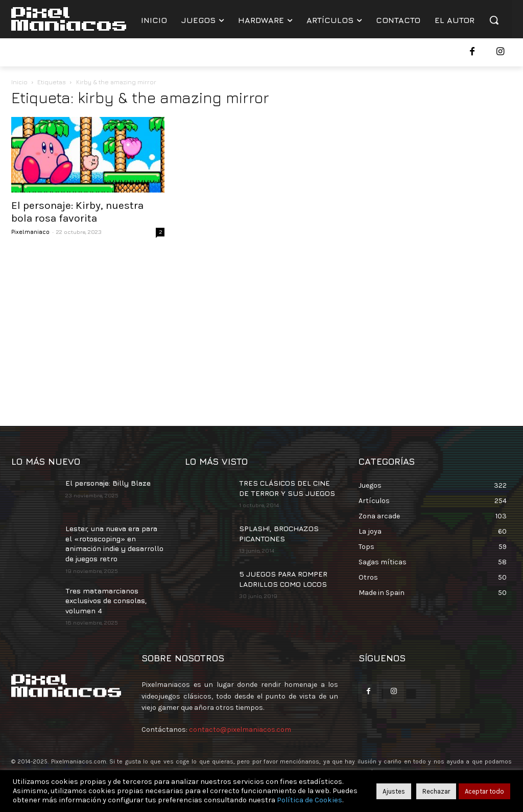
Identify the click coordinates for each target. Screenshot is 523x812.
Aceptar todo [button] (484, 791)
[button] (494, 20)
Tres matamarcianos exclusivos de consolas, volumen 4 (106, 601)
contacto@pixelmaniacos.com (240, 730)
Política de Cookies (310, 800)
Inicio (19, 82)
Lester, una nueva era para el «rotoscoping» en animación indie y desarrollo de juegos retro (114, 543)
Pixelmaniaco (30, 232)
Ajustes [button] (394, 791)
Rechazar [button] (436, 791)
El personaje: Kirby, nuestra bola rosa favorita (77, 212)
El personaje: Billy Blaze (108, 483)
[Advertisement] (261, 329)
